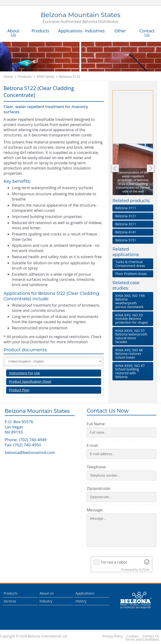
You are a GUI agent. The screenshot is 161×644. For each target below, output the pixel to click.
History (81, 601)
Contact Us (147, 33)
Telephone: (96, 467)
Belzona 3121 (126, 216)
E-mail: (93, 445)
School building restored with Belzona (132, 371)
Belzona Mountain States (81, 18)
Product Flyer (19, 390)
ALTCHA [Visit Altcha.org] (144, 570)
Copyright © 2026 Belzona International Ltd (33, 636)
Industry (46, 601)
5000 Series (46, 77)
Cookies (132, 636)
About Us (13, 33)
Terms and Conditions (142, 640)
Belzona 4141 (126, 232)
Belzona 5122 (70, 77)
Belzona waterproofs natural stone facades (132, 336)
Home (8, 77)
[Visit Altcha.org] (147, 562)
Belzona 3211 (126, 224)
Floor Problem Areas (131, 274)
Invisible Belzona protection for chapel (132, 319)
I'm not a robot (114, 562)
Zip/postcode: (99, 488)
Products (40, 31)
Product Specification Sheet (30, 381)
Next (151, 169)
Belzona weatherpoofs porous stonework (132, 301)
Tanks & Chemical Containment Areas (130, 264)
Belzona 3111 (126, 208)
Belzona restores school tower (132, 354)
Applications (69, 31)
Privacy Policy (112, 636)
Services (10, 601)
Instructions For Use (25, 373)
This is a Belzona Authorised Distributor (136, 600)
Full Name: (96, 424)
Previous (115, 169)
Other (120, 31)
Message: (95, 510)
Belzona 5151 (126, 240)
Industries (95, 31)
